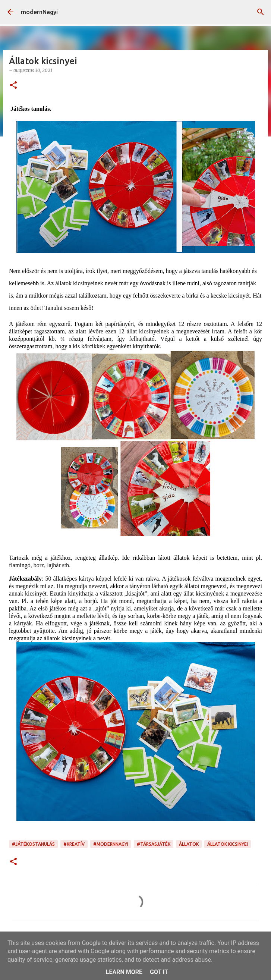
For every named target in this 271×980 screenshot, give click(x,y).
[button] (13, 86)
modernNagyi (39, 12)
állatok (189, 844)
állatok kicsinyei (228, 844)
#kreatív (74, 844)
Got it (159, 972)
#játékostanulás (33, 844)
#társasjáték (154, 844)
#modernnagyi (111, 844)
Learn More (124, 972)
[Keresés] (261, 12)
